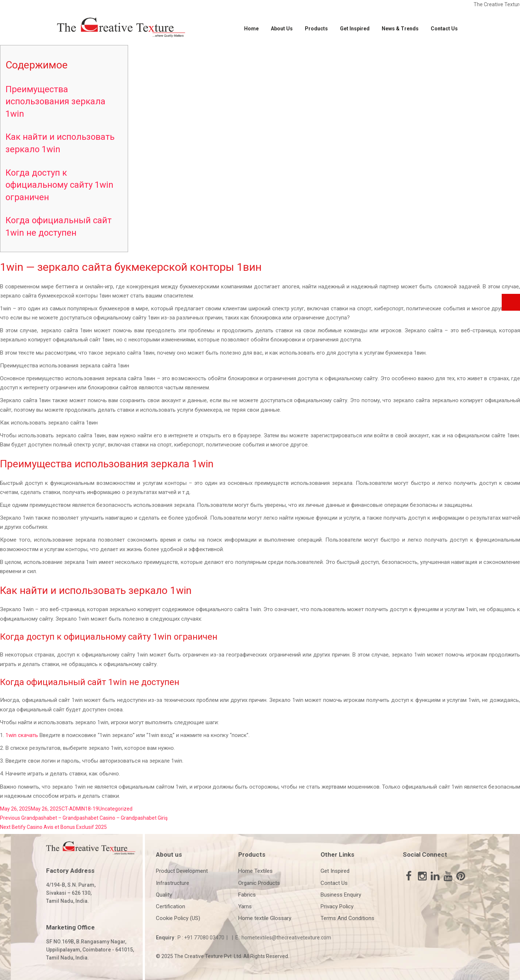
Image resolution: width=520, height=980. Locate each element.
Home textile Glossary (265, 918)
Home (251, 29)
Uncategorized (115, 809)
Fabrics (247, 895)
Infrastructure (173, 883)
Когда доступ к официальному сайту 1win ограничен (59, 185)
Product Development (182, 871)
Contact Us (444, 29)
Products (316, 29)
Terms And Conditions (347, 918)
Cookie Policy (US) (178, 918)
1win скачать (22, 735)
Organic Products (259, 883)
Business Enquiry (341, 895)
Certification (171, 906)
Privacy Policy (337, 906)
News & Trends (400, 29)
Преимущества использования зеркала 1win (55, 102)
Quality (164, 895)
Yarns (245, 906)
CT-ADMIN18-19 (80, 809)
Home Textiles (255, 871)
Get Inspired (355, 29)
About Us (282, 29)
